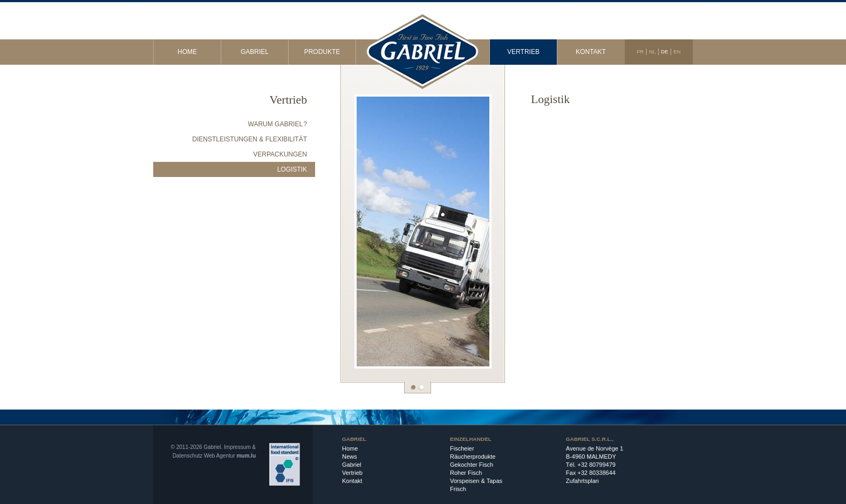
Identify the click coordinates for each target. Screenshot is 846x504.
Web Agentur (220, 456)
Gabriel (255, 52)
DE (664, 52)
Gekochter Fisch (472, 465)
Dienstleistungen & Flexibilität (250, 139)
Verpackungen (280, 154)
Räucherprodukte (473, 457)
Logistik (292, 169)
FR (640, 52)
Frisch (458, 489)
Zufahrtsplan (582, 481)
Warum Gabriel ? (278, 124)
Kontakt (591, 52)
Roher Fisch (466, 473)
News (350, 457)
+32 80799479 (596, 465)
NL (652, 52)
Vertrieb (523, 52)
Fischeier (462, 448)
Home (187, 52)
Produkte (322, 52)
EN (677, 52)
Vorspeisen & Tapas (476, 481)
